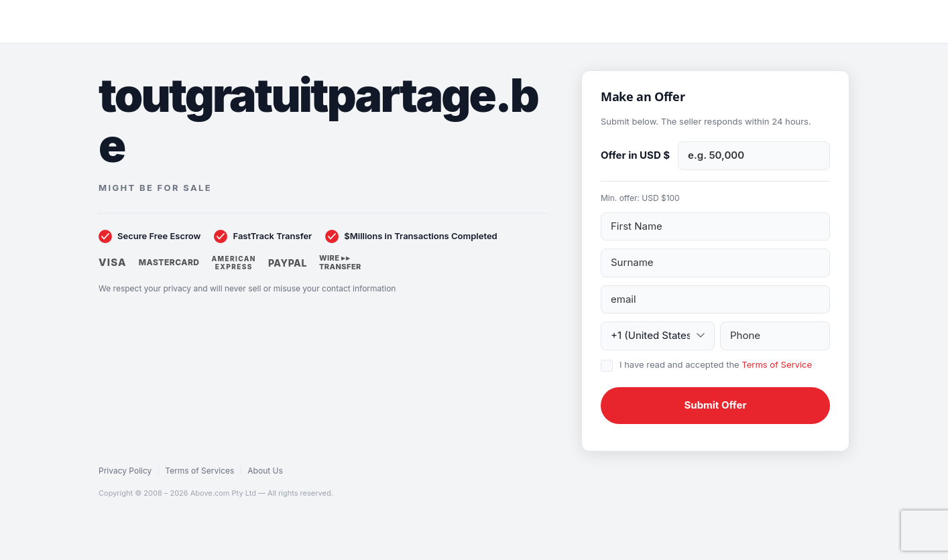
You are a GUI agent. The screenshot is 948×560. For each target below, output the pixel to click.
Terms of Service (777, 364)
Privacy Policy (125, 471)
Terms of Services (199, 471)
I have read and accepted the (716, 364)
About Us (265, 471)
